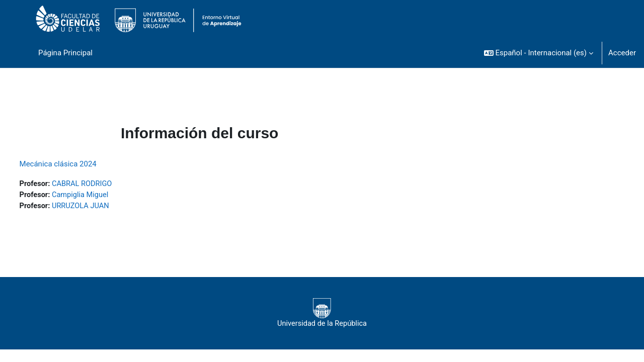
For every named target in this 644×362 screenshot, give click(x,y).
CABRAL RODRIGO (102, 184)
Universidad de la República (322, 314)
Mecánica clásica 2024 (77, 164)
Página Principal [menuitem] (65, 53)
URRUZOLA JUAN (101, 207)
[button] (539, 53)
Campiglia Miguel (101, 196)
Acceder (622, 53)
